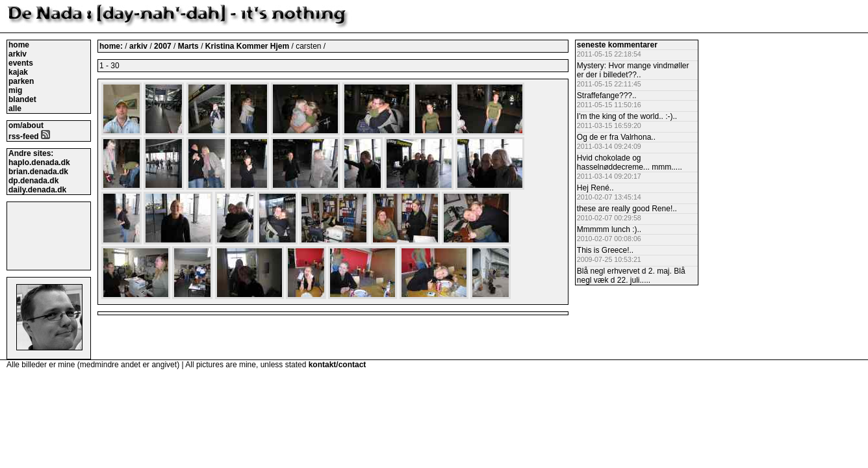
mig (15, 90)
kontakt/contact (338, 365)
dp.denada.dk (33, 181)
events (21, 63)
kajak (18, 72)
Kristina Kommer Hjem (249, 46)
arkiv (18, 54)
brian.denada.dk (38, 172)
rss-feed (29, 136)
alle (15, 109)
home (19, 45)
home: (112, 46)
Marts (189, 46)
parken (21, 81)
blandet (22, 99)
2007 (163, 46)
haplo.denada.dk (39, 162)
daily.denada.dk (37, 190)
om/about (26, 125)
